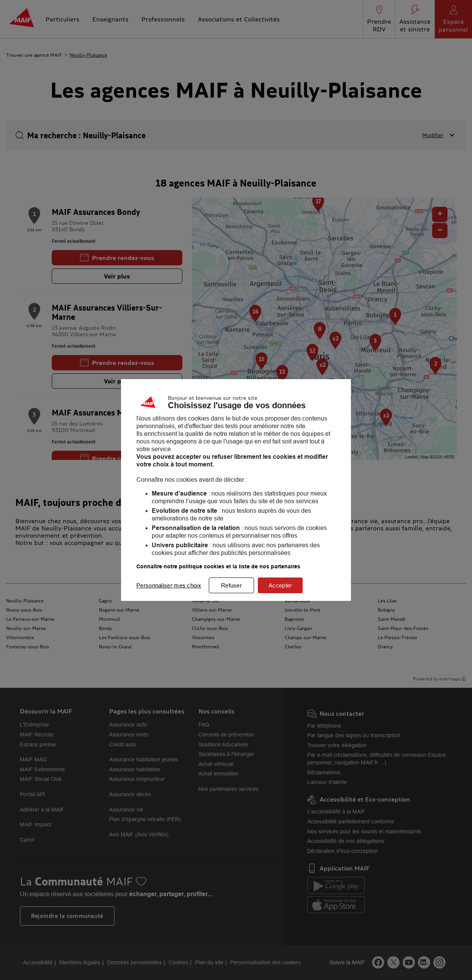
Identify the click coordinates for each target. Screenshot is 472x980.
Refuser (231, 585)
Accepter (280, 585)
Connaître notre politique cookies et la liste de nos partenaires (218, 566)
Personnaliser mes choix (169, 585)
